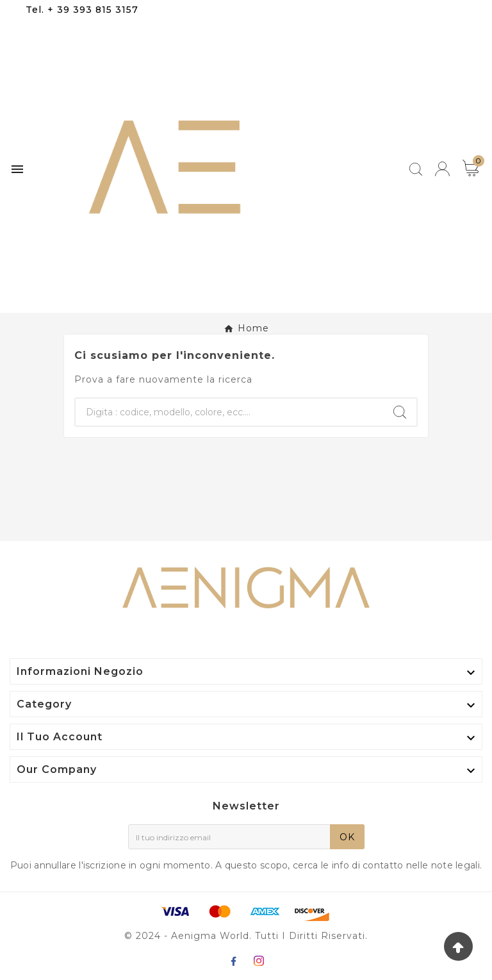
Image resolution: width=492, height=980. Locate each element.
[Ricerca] (229, 412)
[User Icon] (442, 169)
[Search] (400, 412)
